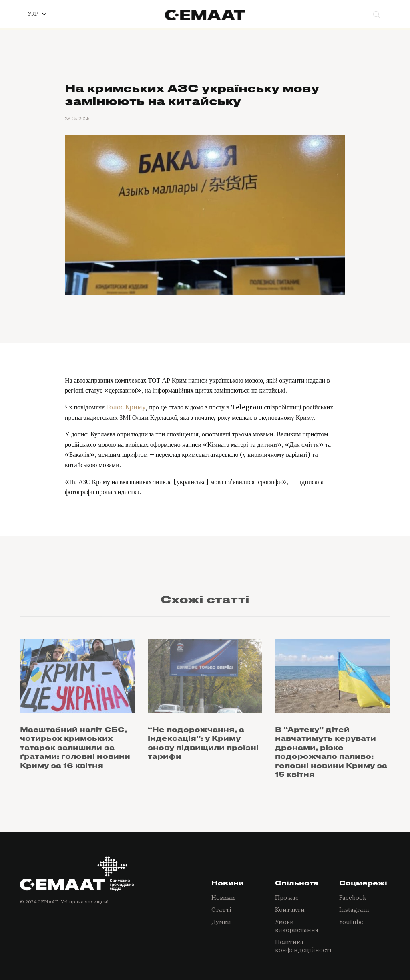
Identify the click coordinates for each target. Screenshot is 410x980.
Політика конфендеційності (300, 946)
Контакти (290, 910)
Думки (221, 922)
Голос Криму (126, 407)
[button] (37, 14)
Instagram (354, 910)
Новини (223, 898)
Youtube (351, 922)
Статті (221, 910)
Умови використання (297, 926)
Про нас (287, 898)
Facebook (353, 898)
